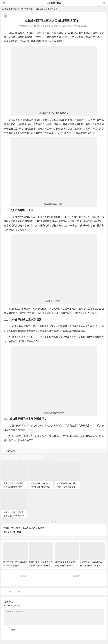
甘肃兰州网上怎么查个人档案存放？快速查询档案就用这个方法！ (40, 487)
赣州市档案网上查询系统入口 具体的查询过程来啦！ (94, 487)
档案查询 (15, 9)
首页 (6, 9)
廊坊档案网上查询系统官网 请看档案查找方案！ (13, 487)
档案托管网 (56, 3)
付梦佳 (13, 499)
